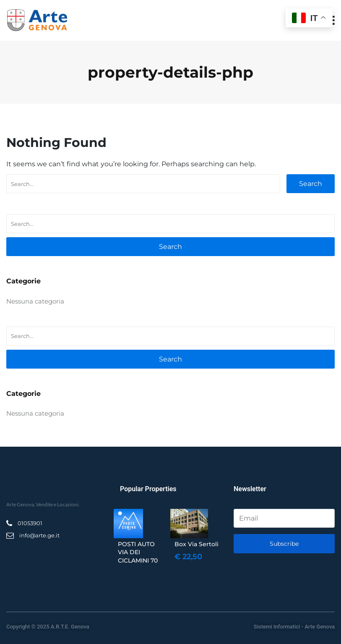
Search (311, 184)
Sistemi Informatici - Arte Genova (294, 627)
